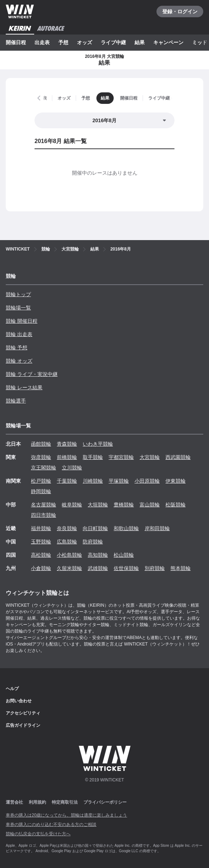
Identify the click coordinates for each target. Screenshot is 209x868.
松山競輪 (124, 555)
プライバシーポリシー (105, 802)
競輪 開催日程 (22, 321)
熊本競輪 (181, 568)
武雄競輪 (98, 568)
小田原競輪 (147, 481)
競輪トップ (18, 294)
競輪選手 (16, 401)
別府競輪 (155, 568)
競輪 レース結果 (24, 387)
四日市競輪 (44, 515)
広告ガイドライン (23, 725)
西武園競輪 (178, 457)
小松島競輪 (69, 555)
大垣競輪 (98, 505)
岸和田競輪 (157, 528)
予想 (63, 42)
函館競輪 (41, 444)
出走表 (42, 42)
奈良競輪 (67, 528)
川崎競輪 (93, 481)
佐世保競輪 (126, 568)
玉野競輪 (41, 542)
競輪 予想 (17, 348)
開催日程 (16, 42)
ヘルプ (12, 689)
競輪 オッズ (19, 361)
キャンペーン (168, 42)
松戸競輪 (41, 481)
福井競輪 (41, 528)
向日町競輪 (95, 528)
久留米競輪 (69, 568)
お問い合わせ (19, 701)
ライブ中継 (113, 42)
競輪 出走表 (19, 334)
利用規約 (37, 802)
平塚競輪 (119, 481)
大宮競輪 (150, 457)
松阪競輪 (176, 505)
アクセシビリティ (23, 713)
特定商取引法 (65, 802)
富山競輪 (150, 505)
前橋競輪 (67, 457)
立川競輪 (72, 468)
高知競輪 (98, 555)
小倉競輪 (41, 568)
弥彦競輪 (41, 457)
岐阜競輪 (72, 505)
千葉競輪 (67, 481)
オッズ (85, 42)
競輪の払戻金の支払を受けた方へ (38, 834)
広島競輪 (67, 542)
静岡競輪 (41, 491)
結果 (140, 42)
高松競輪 (41, 555)
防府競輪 (93, 542)
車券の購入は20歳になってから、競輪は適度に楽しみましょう (66, 815)
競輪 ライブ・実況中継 (32, 374)
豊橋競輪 (124, 505)
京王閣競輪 (44, 468)
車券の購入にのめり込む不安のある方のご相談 (51, 825)
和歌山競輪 (126, 528)
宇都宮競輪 (121, 457)
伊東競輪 (176, 481)
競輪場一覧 (18, 308)
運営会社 (14, 802)
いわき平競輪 (98, 444)
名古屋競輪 (44, 505)
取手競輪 (93, 457)
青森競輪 (67, 444)
